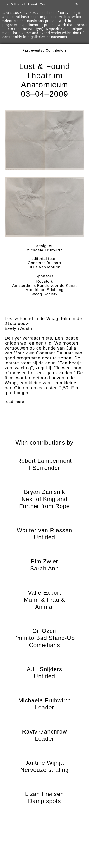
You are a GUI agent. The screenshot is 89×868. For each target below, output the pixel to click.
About (32, 4)
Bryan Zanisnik (44, 499)
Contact (46, 4)
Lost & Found (14, 4)
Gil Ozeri (44, 638)
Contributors (56, 50)
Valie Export (44, 600)
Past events (32, 50)
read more (14, 402)
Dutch (80, 4)
